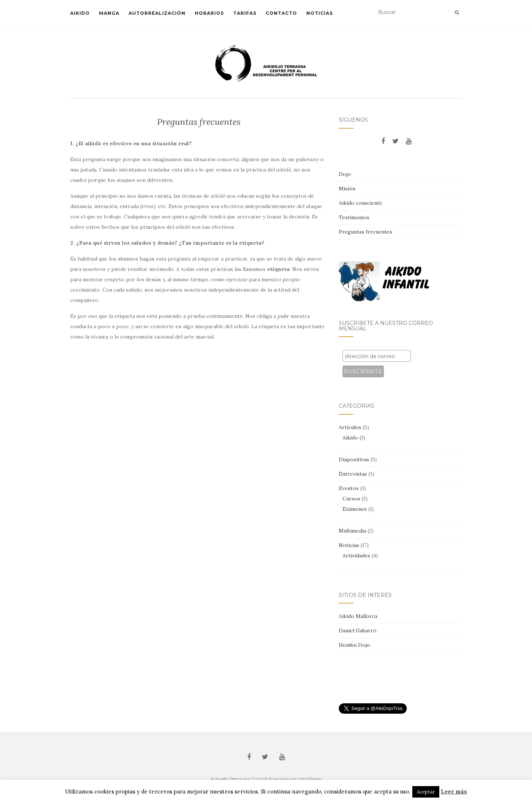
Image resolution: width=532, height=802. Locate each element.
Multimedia (352, 531)
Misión (347, 188)
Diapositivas (354, 459)
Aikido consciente (361, 203)
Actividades (356, 555)
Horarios (209, 13)
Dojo (345, 174)
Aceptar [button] (426, 792)
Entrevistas (353, 474)
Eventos (349, 488)
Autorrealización (157, 13)
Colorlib (260, 779)
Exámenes (355, 509)
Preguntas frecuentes (366, 232)
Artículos (350, 427)
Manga (109, 13)
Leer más (454, 791)
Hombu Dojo (354, 645)
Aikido (80, 13)
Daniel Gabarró (358, 631)
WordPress (310, 779)
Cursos (351, 499)
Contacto (281, 13)
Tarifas (245, 13)
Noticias (320, 13)
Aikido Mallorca (358, 616)
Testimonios (354, 217)
